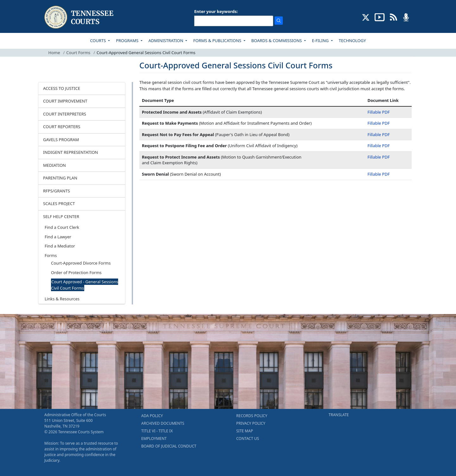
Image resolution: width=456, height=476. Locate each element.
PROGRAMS (128, 41)
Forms (51, 255)
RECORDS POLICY (252, 416)
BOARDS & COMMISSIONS (277, 41)
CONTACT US (248, 438)
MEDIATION (54, 165)
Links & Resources (62, 299)
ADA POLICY (152, 416)
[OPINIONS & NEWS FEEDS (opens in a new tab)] (393, 17)
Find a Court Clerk (62, 227)
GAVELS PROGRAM (61, 140)
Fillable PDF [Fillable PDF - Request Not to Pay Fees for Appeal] (378, 135)
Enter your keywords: (216, 11)
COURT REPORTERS (62, 127)
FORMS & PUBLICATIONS (218, 41)
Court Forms (78, 53)
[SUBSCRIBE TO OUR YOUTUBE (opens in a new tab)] (380, 17)
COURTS (98, 41)
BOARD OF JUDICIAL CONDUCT (169, 446)
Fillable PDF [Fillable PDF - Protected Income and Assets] (378, 112)
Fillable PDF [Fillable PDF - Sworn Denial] (378, 174)
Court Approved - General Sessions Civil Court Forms (85, 285)
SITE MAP (245, 431)
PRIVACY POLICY (251, 423)
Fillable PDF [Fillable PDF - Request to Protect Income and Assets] (378, 157)
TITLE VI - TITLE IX (157, 431)
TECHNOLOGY (352, 41)
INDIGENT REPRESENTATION (71, 152)
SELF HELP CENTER (61, 216)
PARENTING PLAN (60, 178)
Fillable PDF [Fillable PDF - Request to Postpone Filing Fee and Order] (378, 146)
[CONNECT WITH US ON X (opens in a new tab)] (366, 17)
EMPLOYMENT (154, 438)
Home (54, 53)
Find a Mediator (60, 246)
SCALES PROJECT (59, 204)
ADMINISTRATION (166, 41)
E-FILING (321, 41)
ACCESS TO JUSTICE (62, 88)
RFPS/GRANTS (57, 191)
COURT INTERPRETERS (65, 114)
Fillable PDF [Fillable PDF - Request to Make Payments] (378, 123)
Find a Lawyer (58, 237)
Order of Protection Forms (76, 272)
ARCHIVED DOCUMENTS (163, 423)
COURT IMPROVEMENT (65, 101)
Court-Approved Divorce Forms (81, 263)
